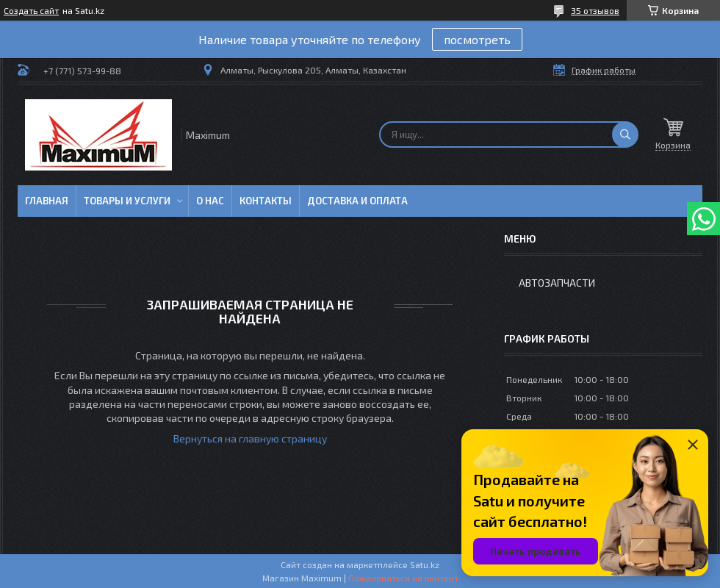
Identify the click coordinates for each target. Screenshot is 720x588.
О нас (210, 201)
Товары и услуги (127, 201)
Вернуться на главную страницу (250, 438)
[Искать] (625, 135)
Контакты (266, 201)
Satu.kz (425, 564)
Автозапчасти (557, 283)
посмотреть (477, 39)
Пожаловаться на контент (403, 578)
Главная (47, 201)
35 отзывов (595, 10)
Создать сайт (31, 10)
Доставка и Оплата (357, 201)
